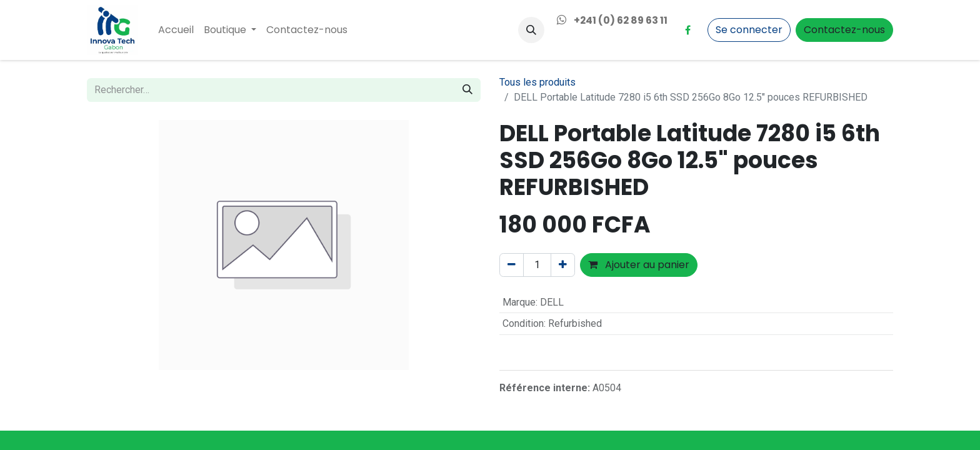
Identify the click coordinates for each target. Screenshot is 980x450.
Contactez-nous (844, 30)
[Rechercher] (467, 90)
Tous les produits (537, 82)
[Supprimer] (512, 265)
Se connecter (749, 30)
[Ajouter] (563, 265)
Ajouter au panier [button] (639, 265)
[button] (531, 30)
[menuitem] (176, 30)
